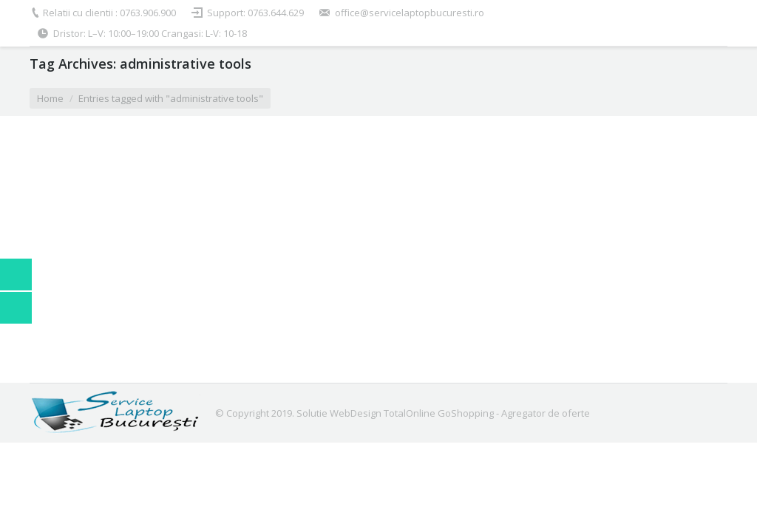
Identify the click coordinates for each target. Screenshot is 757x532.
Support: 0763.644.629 (255, 13)
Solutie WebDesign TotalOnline (366, 413)
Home (50, 98)
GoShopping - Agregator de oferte (514, 413)
